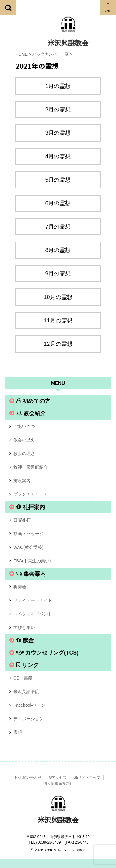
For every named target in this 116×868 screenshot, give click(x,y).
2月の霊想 (58, 110)
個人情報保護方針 (58, 783)
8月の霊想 (58, 250)
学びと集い (24, 627)
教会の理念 (24, 453)
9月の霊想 (58, 274)
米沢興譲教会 (68, 43)
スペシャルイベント (33, 614)
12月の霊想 (58, 344)
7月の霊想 (58, 227)
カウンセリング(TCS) (47, 653)
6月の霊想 (58, 203)
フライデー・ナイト (33, 600)
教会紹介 (31, 413)
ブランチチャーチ (31, 494)
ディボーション (28, 719)
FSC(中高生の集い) (32, 561)
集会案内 (31, 574)
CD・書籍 (23, 678)
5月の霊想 (58, 180)
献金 (25, 640)
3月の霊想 (58, 133)
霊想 (18, 732)
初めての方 (33, 401)
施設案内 (22, 481)
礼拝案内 (31, 507)
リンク (28, 665)
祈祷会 (20, 587)
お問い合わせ (28, 778)
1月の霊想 (58, 86)
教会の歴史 (24, 440)
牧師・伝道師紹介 (31, 467)
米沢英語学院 (26, 692)
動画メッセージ (28, 534)
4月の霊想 (58, 156)
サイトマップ (87, 778)
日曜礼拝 (22, 520)
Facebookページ (29, 705)
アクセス (58, 778)
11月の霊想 (58, 320)
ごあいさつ (24, 426)
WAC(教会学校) (28, 547)
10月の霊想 (58, 297)
